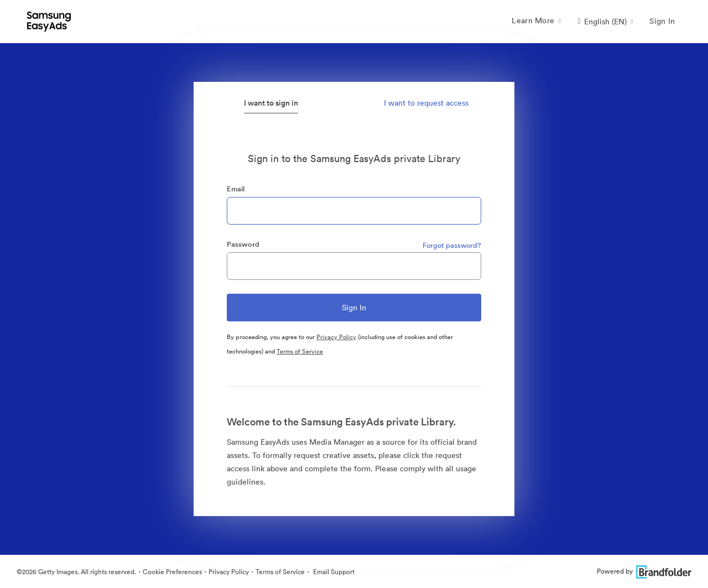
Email (236, 189)
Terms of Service (300, 351)
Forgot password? (452, 245)
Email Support (333, 572)
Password (243, 244)
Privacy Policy (336, 337)
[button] (605, 22)
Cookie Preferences (172, 572)
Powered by (644, 571)
